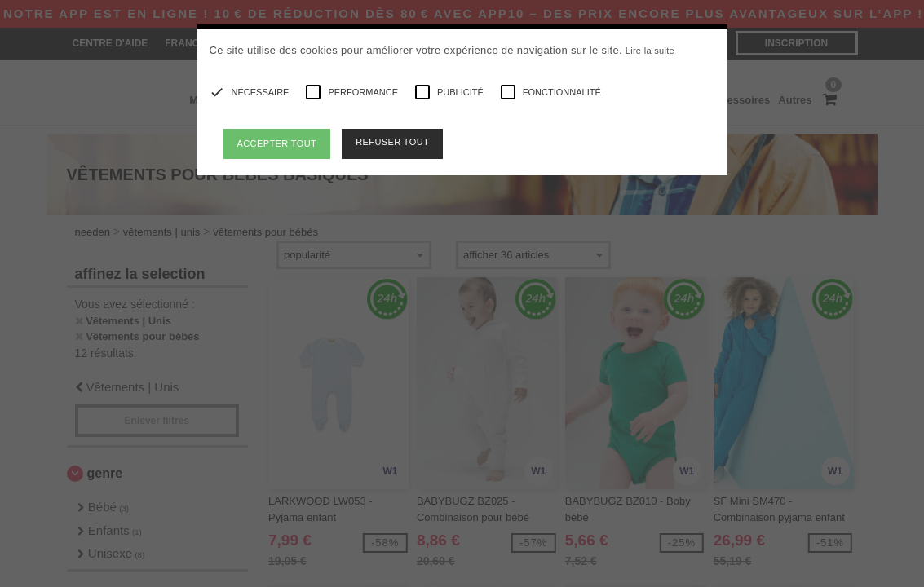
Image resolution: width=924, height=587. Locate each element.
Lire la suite (650, 51)
